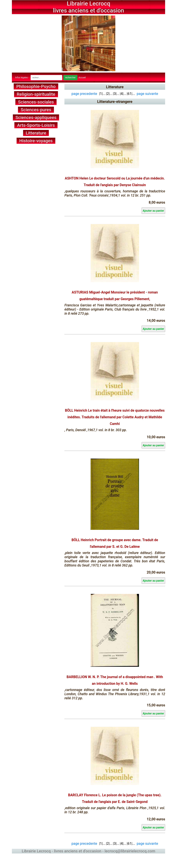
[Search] (46, 78)
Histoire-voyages (36, 141)
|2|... (109, 94)
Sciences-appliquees (36, 117)
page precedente (84, 94)
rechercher (70, 77)
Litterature (36, 133)
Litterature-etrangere (115, 102)
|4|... (123, 94)
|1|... (102, 94)
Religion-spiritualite (36, 94)
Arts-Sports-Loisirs (36, 125)
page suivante (147, 94)
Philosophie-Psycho (36, 86)
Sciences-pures (36, 110)
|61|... (131, 94)
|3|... (116, 94)
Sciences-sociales (36, 102)
